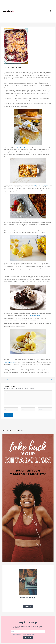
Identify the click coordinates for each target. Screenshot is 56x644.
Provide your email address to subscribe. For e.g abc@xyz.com (23, 634)
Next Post (52, 380)
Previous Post (5, 380)
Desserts (14, 70)
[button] (48, 11)
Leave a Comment (8, 70)
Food (18, 70)
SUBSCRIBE (28, 606)
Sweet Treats (23, 70)
